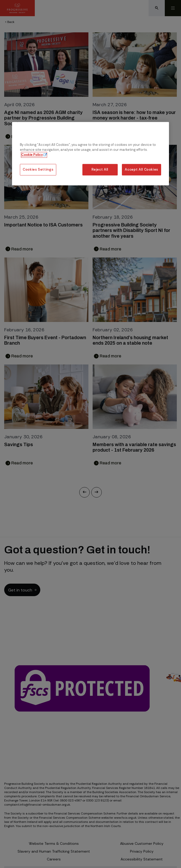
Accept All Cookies (142, 169)
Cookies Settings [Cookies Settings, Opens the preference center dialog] (38, 169)
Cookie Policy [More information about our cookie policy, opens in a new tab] (32, 155)
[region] (90, 154)
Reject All (100, 169)
